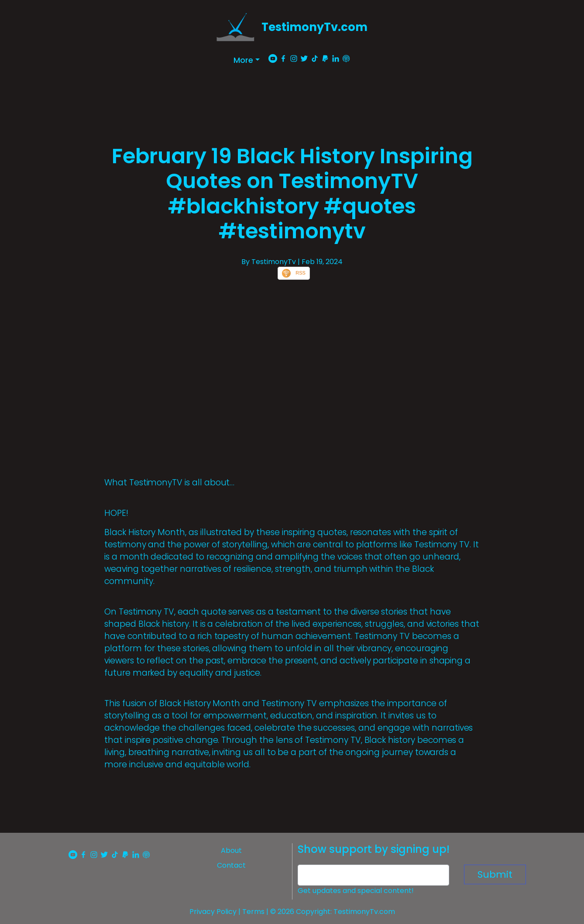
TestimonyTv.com (314, 27)
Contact (231, 865)
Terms (253, 912)
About (231, 850)
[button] (247, 60)
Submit (495, 874)
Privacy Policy (213, 912)
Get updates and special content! (356, 891)
